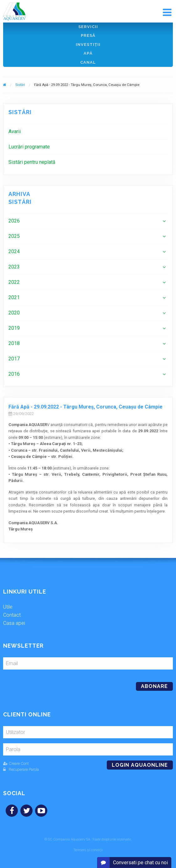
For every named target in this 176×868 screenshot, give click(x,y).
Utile (8, 607)
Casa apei (14, 623)
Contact (12, 615)
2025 (14, 236)
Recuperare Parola (21, 769)
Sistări (20, 85)
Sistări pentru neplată (32, 162)
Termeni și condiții (88, 850)
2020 (14, 313)
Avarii (15, 131)
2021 (14, 297)
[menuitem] (88, 131)
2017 (14, 359)
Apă (88, 53)
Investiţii (88, 45)
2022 (14, 282)
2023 (14, 267)
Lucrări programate (29, 147)
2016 (14, 374)
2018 (14, 343)
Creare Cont (16, 763)
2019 (14, 328)
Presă (88, 35)
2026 (14, 221)
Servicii (88, 27)
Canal (88, 62)
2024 (14, 251)
